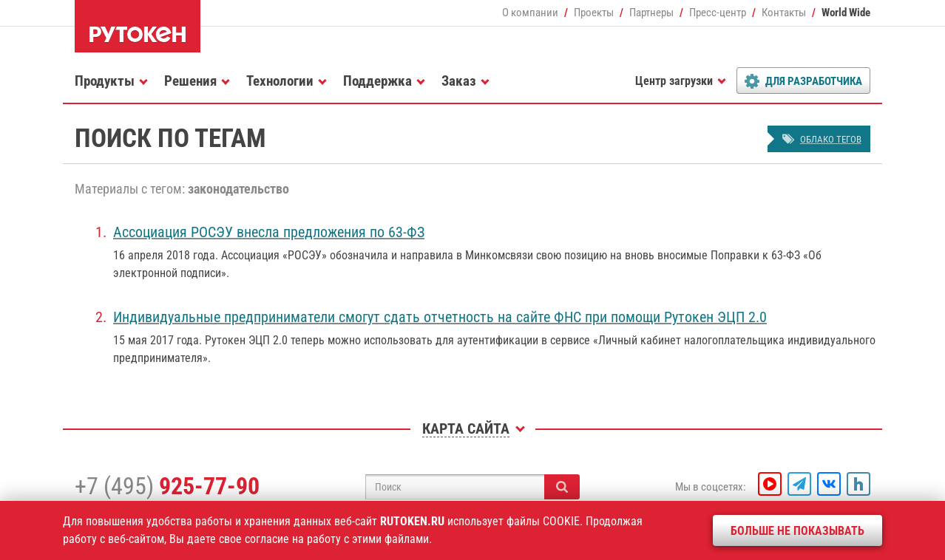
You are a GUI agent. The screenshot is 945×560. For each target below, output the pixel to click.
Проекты (594, 13)
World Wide (846, 13)
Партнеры (651, 13)
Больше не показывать (797, 531)
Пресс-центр (718, 13)
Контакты (784, 13)
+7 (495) (167, 486)
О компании (530, 13)
